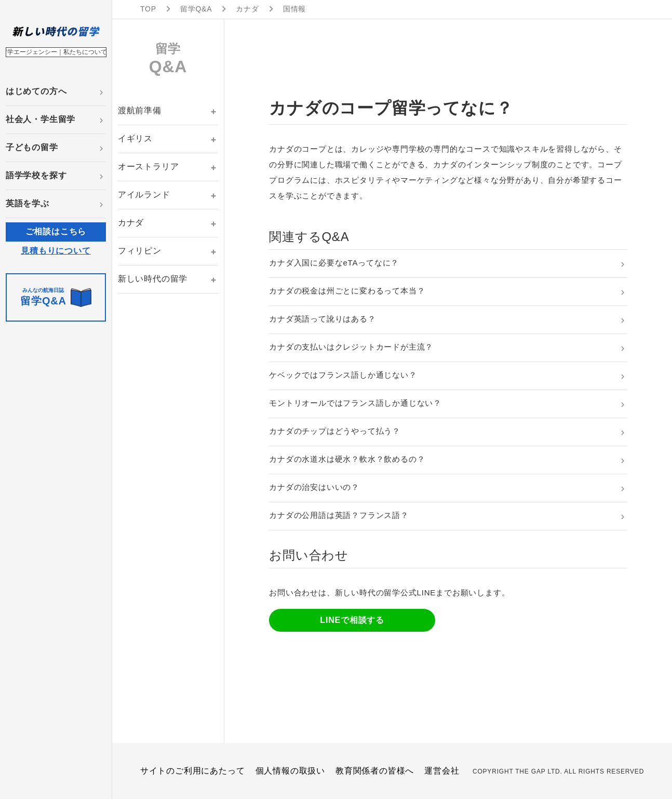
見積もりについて (56, 251)
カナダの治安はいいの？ (314, 487)
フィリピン (140, 251)
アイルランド (144, 195)
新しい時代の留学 (153, 279)
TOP (148, 9)
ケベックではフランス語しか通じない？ (343, 375)
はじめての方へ (36, 91)
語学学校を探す (36, 175)
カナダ (247, 9)
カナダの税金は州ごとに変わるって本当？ (347, 291)
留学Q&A (196, 9)
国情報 (294, 9)
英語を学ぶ (28, 203)
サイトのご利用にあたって (193, 771)
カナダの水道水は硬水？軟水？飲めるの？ (347, 459)
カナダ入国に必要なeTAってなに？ (334, 263)
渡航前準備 (140, 110)
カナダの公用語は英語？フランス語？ (339, 515)
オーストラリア (149, 167)
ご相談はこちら (56, 231)
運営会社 (442, 771)
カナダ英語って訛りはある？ (322, 319)
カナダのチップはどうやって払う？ (335, 431)
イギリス (135, 138)
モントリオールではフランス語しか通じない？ (355, 403)
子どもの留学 (32, 147)
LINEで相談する (352, 620)
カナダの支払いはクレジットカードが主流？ (351, 347)
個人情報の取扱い (290, 771)
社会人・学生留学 (41, 119)
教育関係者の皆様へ (375, 771)
